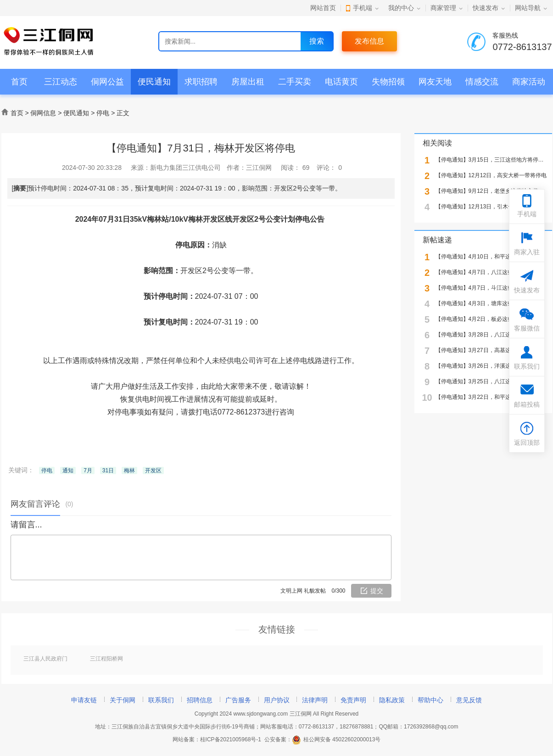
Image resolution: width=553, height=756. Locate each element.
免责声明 (353, 700)
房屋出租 (248, 82)
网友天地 (435, 82)
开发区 (153, 470)
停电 (103, 113)
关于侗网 (123, 700)
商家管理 (443, 8)
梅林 (129, 470)
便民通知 (154, 82)
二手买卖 (295, 82)
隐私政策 (392, 700)
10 (427, 398)
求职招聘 (201, 82)
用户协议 (277, 700)
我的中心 (401, 8)
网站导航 (528, 8)
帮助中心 (430, 700)
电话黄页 (341, 82)
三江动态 (61, 82)
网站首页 (323, 8)
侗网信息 (43, 113)
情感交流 (482, 82)
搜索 (317, 41)
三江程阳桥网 (106, 659)
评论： (329, 168)
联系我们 (161, 700)
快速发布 (486, 8)
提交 (377, 591)
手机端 (363, 8)
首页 (19, 82)
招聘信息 (200, 700)
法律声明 (315, 700)
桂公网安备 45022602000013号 (336, 739)
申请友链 (84, 700)
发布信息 (369, 41)
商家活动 (529, 82)
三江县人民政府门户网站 (45, 659)
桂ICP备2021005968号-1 (231, 739)
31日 (108, 470)
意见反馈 (469, 700)
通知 (68, 470)
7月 (88, 470)
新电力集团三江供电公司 (185, 168)
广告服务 (238, 700)
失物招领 (388, 82)
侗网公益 (107, 82)
